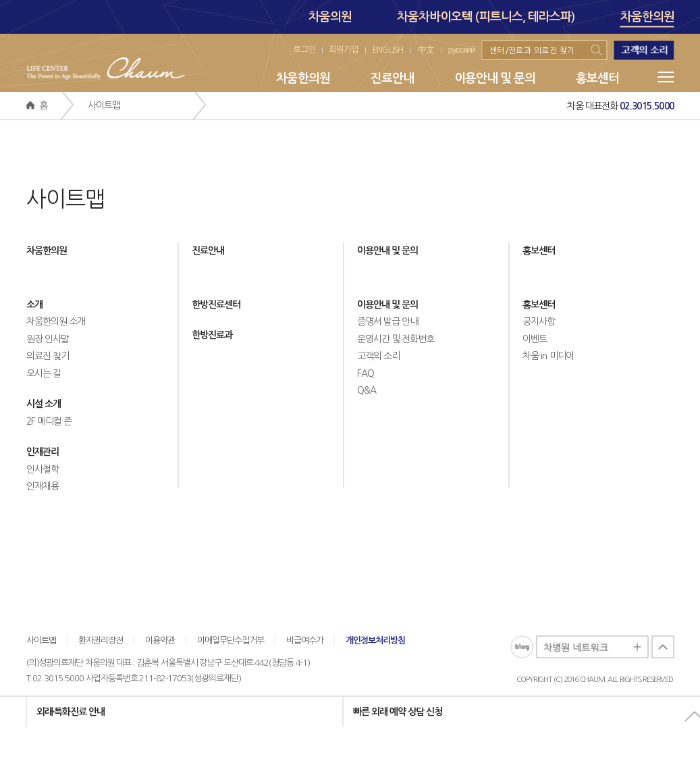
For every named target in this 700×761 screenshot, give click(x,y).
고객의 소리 (378, 356)
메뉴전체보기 (666, 77)
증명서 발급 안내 (387, 321)
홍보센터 (597, 78)
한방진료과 (212, 335)
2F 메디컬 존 (49, 421)
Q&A (367, 390)
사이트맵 (41, 640)
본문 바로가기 (0, 0)
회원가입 (344, 50)
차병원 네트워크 (593, 648)
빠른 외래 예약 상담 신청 (398, 712)
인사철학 (43, 469)
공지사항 (539, 321)
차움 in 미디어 (548, 356)
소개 (34, 305)
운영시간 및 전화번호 (396, 339)
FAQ (366, 373)
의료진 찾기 (48, 356)
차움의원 (330, 17)
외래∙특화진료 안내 (71, 712)
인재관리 (43, 452)
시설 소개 (44, 404)
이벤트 (535, 339)
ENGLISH (388, 50)
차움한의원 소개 (56, 321)
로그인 (304, 50)
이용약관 (160, 640)
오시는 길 (44, 373)
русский (462, 50)
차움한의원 (647, 19)
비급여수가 (305, 640)
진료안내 (392, 78)
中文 (426, 50)
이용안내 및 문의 (495, 78)
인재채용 (43, 486)
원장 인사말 (48, 339)
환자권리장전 (101, 640)
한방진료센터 (216, 305)
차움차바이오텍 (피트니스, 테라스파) (486, 17)
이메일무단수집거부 (231, 640)
